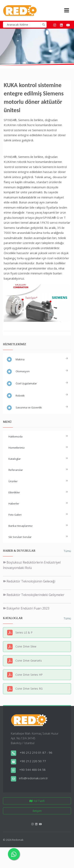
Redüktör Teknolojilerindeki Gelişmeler (34, 595)
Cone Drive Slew (26, 646)
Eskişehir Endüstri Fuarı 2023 (26, 608)
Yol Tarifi (37, 801)
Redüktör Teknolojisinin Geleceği (29, 581)
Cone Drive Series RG (29, 689)
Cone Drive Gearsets (29, 660)
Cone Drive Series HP (29, 675)
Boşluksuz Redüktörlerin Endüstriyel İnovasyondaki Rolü (32, 565)
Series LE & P (24, 632)
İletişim (37, 811)
